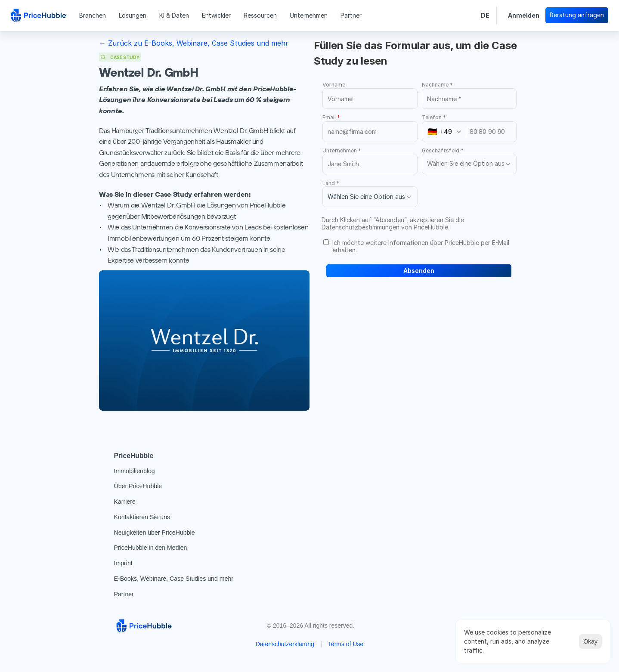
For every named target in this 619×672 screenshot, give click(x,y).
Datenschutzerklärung (285, 644)
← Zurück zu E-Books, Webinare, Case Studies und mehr (194, 43)
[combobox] (447, 132)
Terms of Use (346, 644)
